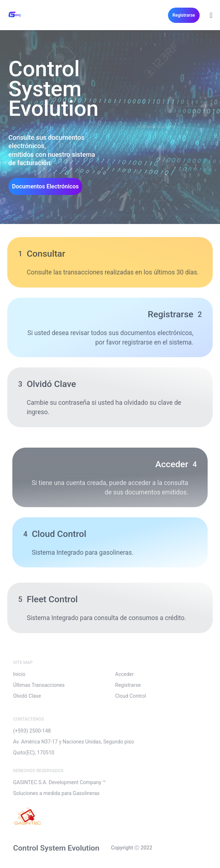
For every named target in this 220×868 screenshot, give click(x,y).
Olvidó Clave (27, 696)
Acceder (125, 674)
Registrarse (128, 685)
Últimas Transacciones (39, 685)
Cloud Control (131, 696)
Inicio (19, 674)
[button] (184, 15)
